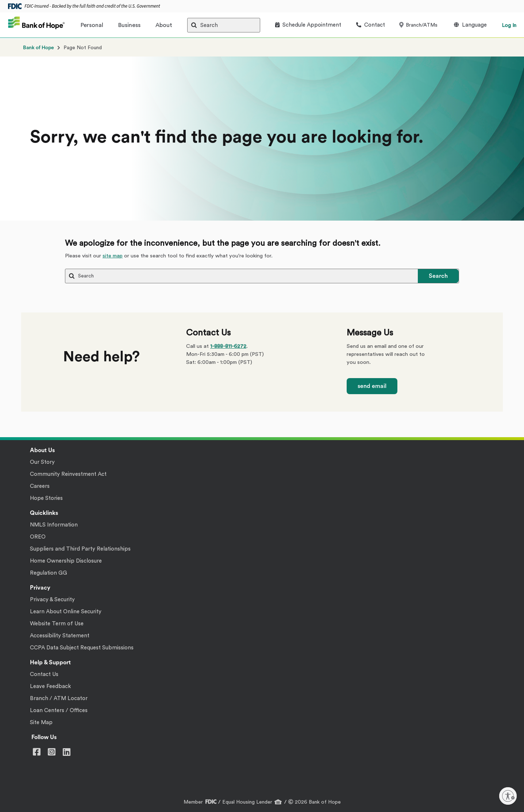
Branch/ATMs (419, 25)
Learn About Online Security (66, 612)
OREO (38, 537)
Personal (92, 25)
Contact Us (44, 674)
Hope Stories (46, 498)
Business (129, 25)
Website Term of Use (57, 624)
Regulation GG (49, 573)
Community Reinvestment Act (68, 474)
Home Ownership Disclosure (66, 561)
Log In (509, 26)
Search (438, 276)
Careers (40, 486)
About (164, 25)
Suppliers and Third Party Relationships (80, 549)
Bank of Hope (38, 48)
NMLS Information (54, 525)
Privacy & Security (52, 600)
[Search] (224, 25)
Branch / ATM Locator (59, 698)
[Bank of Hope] (36, 25)
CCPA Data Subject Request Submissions (82, 648)
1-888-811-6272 (228, 346)
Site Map (41, 722)
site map (113, 256)
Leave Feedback (50, 686)
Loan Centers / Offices (59, 710)
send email (372, 386)
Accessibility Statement (60, 636)
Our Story (42, 462)
